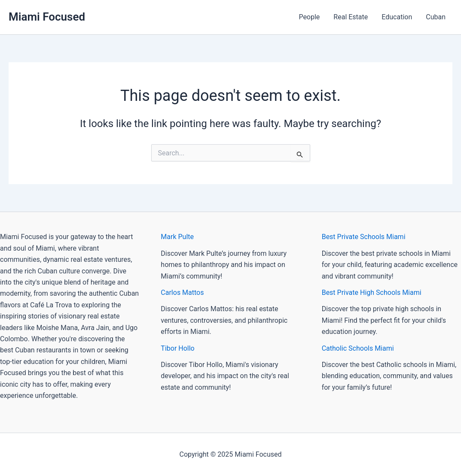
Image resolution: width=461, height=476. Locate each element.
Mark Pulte (177, 237)
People (309, 17)
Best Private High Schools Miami (372, 293)
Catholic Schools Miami (358, 348)
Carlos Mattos (182, 293)
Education (397, 17)
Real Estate (351, 17)
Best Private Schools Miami (364, 237)
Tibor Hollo (177, 348)
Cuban (436, 17)
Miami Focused (47, 17)
